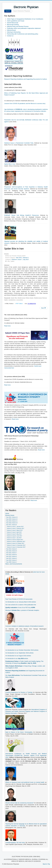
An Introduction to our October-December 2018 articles (22, 650)
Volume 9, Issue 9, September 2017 (16, 541)
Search (8, 11)
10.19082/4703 (32, 304)
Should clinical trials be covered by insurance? (20, 803)
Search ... (11, 10)
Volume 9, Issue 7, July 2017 (20, 259)
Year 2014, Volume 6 (11, 549)
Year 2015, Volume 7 (11, 553)
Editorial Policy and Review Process (18, 26)
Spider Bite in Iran (10, 164)
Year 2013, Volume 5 (11, 555)
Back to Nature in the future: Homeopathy (19, 732)
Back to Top (46, 864)
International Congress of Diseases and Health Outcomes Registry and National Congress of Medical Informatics (26, 711)
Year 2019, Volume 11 (12, 521)
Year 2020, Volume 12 (12, 519)
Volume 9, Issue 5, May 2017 (14, 534)
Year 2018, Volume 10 (12, 523)
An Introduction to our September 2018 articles (19, 653)
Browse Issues (10, 515)
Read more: (15, 419)
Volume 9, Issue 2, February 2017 (16, 528)
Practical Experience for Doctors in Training (19, 692)
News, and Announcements (14, 564)
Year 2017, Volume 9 (22, 258)
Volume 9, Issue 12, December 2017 (16, 547)
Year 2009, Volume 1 (11, 562)
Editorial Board (11, 30)
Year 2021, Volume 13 (12, 517)
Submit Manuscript (13, 23)
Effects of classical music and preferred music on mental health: (25, 782)
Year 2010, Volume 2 (11, 560)
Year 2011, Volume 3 (11, 558)
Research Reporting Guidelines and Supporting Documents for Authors (26, 79)
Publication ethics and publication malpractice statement (24, 28)
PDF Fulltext (19, 304)
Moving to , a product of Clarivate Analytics (22, 610)
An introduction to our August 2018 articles (18, 656)
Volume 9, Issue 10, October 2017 (16, 543)
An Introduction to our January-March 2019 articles (21, 602)
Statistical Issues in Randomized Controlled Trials (19, 143)
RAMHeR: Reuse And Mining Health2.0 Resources (22, 215)
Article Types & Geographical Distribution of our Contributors (25, 19)
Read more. (8, 326)
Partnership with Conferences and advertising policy (23, 34)
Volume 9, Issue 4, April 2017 (14, 532)
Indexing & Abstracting (14, 32)
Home (7, 513)
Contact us (10, 36)
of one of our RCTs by (20, 607)
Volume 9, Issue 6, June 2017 (14, 536)
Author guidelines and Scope (16, 21)
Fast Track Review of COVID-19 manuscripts (19, 599)
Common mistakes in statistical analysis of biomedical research (24, 626)
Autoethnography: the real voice (15, 843)
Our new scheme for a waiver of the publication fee (21, 605)
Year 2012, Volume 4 (11, 556)
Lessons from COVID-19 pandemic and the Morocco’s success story (25, 103)
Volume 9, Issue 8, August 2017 (15, 540)
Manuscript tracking (13, 25)
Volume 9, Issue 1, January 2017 (15, 527)
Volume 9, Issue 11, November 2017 (16, 545)
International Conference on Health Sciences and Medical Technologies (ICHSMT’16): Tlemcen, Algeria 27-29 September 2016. (26, 755)
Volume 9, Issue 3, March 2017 (15, 530)
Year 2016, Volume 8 (11, 551)
